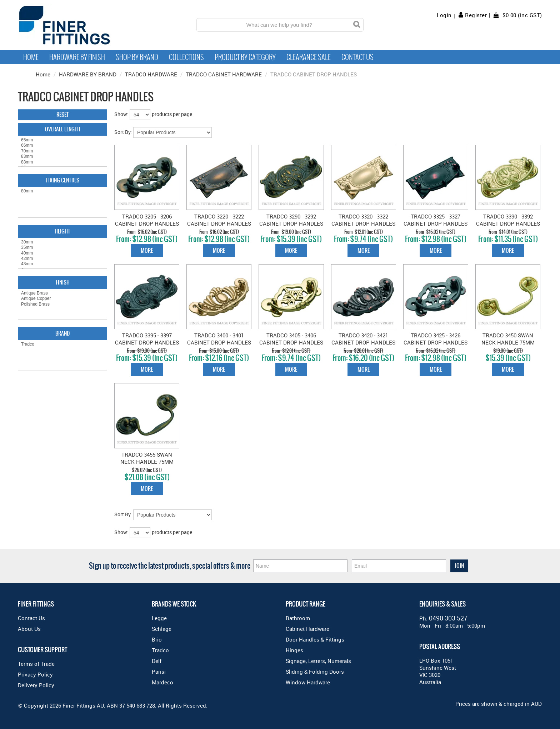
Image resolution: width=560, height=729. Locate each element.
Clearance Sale (309, 57)
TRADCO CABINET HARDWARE (224, 74)
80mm (62, 191)
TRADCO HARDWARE (151, 74)
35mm (62, 248)
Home (31, 57)
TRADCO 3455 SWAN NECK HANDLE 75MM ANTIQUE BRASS (147, 462)
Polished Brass (62, 304)
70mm (62, 151)
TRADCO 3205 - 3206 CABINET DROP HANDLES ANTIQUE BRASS (147, 223)
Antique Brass (62, 293)
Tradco (62, 344)
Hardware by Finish (77, 57)
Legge (159, 618)
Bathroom (298, 618)
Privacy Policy (35, 674)
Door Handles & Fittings (315, 639)
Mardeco (162, 682)
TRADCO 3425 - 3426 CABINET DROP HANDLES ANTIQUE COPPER (436, 342)
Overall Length (63, 129)
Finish (63, 282)
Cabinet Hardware (307, 629)
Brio (157, 639)
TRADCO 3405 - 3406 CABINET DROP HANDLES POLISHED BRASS (291, 342)
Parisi (159, 672)
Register (476, 15)
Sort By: (123, 132)
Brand (62, 333)
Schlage (162, 629)
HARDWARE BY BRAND (88, 74)
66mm (62, 145)
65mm (62, 140)
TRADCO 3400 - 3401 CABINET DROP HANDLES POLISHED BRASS (219, 342)
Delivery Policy (36, 685)
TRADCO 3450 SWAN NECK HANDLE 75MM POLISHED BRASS (508, 342)
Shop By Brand (137, 57)
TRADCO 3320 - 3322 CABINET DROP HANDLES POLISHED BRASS (363, 223)
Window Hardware (308, 682)
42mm (62, 259)
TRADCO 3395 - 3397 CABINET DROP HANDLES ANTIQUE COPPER (147, 342)
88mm (62, 162)
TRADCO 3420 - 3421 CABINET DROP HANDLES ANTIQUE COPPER (363, 342)
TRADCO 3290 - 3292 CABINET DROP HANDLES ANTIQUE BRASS (291, 223)
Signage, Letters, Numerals (318, 661)
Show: (121, 114)
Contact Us (357, 57)
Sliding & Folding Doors (315, 672)
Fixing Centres (63, 180)
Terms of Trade (36, 664)
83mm (62, 157)
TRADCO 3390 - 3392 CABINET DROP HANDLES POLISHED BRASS (508, 223)
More (147, 250)
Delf (157, 661)
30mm (62, 242)
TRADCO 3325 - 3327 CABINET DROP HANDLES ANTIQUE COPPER (436, 223)
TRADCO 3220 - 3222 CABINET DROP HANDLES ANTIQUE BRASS (219, 223)
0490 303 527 (448, 618)
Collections (186, 57)
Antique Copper (62, 299)
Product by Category (245, 57)
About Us (29, 629)
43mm (62, 264)
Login (444, 15)
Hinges (294, 650)
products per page (172, 114)
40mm (62, 253)
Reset (63, 114)
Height (62, 231)
